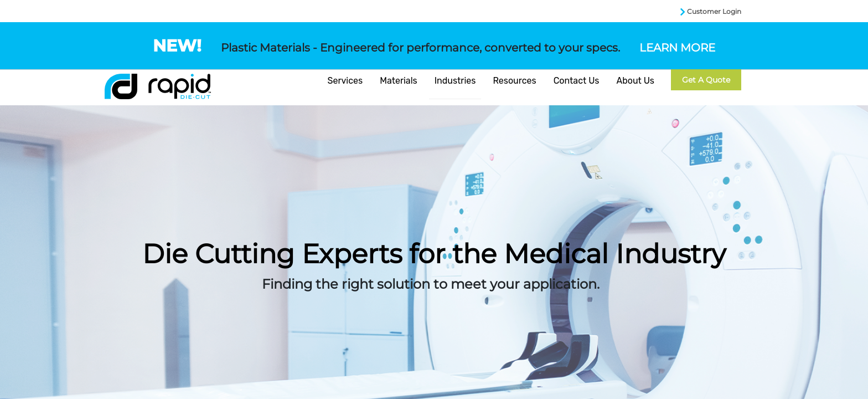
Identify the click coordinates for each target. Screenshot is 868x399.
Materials (399, 81)
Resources (514, 81)
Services (345, 81)
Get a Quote (706, 80)
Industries (455, 81)
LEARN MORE (677, 48)
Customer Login (714, 11)
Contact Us (577, 81)
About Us (635, 81)
